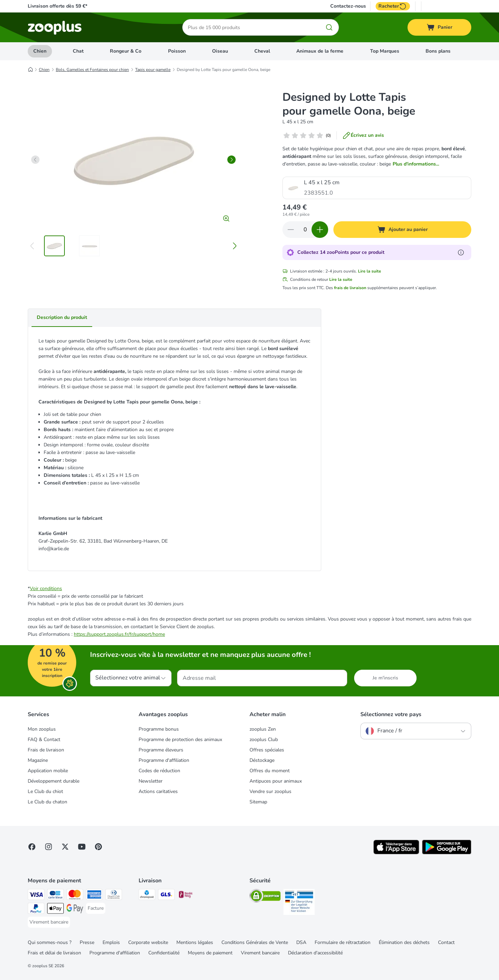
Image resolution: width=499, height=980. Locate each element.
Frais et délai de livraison (54, 953)
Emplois (111, 942)
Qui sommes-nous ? (50, 942)
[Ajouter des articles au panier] (320, 230)
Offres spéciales (267, 750)
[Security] (265, 897)
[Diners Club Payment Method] (114, 896)
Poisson (177, 51)
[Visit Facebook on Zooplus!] (32, 847)
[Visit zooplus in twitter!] (65, 847)
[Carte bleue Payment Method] (55, 896)
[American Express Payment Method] (94, 896)
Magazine (38, 760)
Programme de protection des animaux (180, 740)
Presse (87, 942)
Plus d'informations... (416, 164)
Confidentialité (164, 953)
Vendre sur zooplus (270, 791)
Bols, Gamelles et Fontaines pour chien (92, 70)
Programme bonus (159, 729)
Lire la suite (370, 271)
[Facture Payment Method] (96, 908)
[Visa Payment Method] (36, 896)
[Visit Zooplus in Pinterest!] (98, 847)
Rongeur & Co (126, 51)
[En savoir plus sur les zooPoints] (461, 252)
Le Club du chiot (45, 791)
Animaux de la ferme (320, 51)
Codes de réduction (159, 771)
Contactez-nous (348, 6)
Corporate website (148, 942)
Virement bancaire (260, 953)
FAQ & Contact (44, 740)
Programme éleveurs (161, 750)
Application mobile (48, 771)
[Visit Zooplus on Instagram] (49, 847)
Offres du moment (270, 771)
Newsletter (151, 781)
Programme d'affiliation (164, 760)
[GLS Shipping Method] (166, 896)
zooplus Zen (263, 729)
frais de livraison (350, 288)
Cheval (262, 51)
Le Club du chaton (47, 802)
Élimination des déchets (404, 942)
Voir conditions (46, 589)
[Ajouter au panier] (402, 230)
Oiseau (220, 51)
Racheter (393, 6)
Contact (446, 942)
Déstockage (262, 760)
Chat (78, 51)
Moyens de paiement (210, 953)
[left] (35, 160)
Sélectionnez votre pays (391, 714)
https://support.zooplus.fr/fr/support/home (119, 634)
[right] (231, 160)
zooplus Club (264, 740)
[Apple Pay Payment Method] (55, 910)
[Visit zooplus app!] (396, 853)
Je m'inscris (385, 678)
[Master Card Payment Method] (75, 896)
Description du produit (62, 317)
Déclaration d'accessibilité (315, 953)
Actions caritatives (158, 791)
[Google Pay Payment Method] (75, 910)
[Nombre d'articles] (305, 230)
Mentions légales (195, 942)
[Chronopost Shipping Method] (147, 896)
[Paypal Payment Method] (36, 910)
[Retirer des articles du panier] (291, 230)
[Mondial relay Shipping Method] (186, 896)
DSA (301, 942)
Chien (40, 51)
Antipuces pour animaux (276, 781)
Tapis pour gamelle (153, 70)
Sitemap (258, 802)
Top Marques (385, 51)
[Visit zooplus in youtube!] (82, 847)
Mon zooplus (42, 729)
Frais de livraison (46, 750)
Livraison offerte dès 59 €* (58, 6)
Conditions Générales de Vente (255, 942)
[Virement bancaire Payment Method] (49, 922)
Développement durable (54, 781)
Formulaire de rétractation (343, 942)
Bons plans (438, 51)
